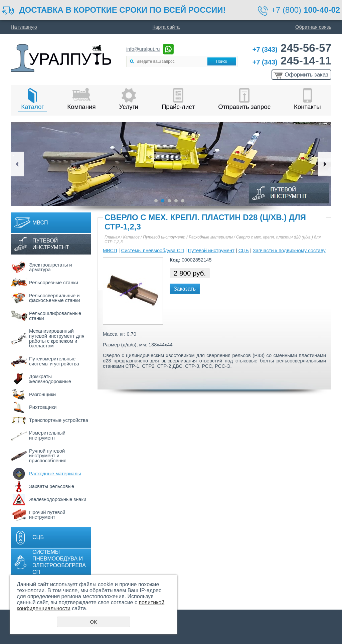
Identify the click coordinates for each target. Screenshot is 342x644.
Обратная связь (313, 27)
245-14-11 (292, 61)
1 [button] (156, 201)
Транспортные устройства (59, 420)
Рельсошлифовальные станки (55, 316)
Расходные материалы (55, 474)
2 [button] (163, 201)
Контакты (307, 107)
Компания (81, 107)
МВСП (40, 223)
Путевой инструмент (51, 244)
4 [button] (176, 201)
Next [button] (325, 164)
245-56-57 (292, 48)
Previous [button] (17, 164)
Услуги (129, 107)
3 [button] (169, 201)
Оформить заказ (306, 75)
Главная (112, 237)
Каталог (32, 107)
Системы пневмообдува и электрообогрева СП (59, 562)
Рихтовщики (43, 407)
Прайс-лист (178, 107)
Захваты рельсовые (52, 486)
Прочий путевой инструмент (47, 515)
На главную (24, 27)
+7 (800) (306, 10)
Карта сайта (166, 27)
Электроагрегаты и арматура (51, 267)
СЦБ (38, 537)
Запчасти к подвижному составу (289, 251)
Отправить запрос (244, 107)
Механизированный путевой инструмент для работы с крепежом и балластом (57, 338)
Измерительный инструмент (47, 435)
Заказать (185, 289)
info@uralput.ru (143, 49)
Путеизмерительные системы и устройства (54, 361)
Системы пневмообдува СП (153, 251)
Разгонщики (42, 394)
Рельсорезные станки (54, 283)
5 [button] (183, 201)
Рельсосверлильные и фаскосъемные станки (55, 298)
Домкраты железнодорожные (50, 379)
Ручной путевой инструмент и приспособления (48, 456)
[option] (171, 164)
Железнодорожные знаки (58, 499)
